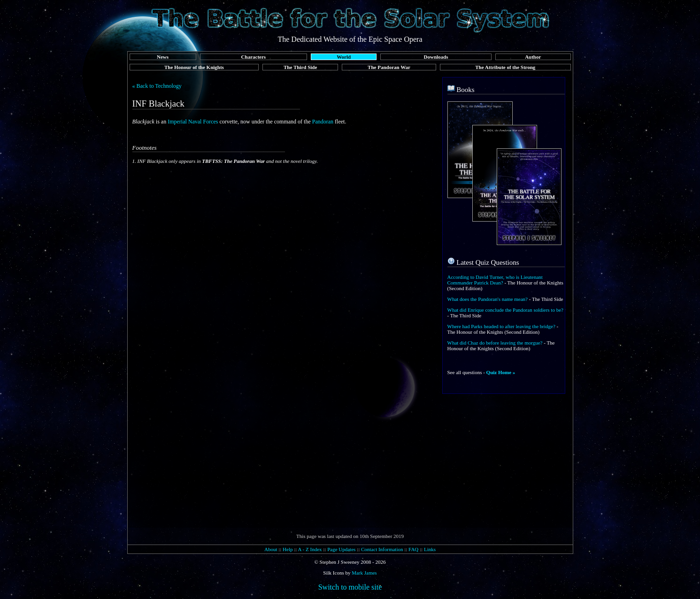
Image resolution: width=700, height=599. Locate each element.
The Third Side (300, 67)
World (344, 57)
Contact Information (382, 549)
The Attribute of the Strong (505, 67)
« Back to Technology (157, 86)
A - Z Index (310, 549)
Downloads (436, 57)
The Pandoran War (389, 67)
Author (533, 57)
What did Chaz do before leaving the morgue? (495, 343)
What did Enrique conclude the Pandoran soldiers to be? (505, 310)
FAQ (413, 549)
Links (430, 549)
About (271, 549)
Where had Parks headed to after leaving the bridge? (501, 326)
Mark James (364, 573)
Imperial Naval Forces (193, 122)
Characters (254, 57)
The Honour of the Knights (194, 67)
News (163, 57)
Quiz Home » (501, 372)
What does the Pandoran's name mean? (488, 299)
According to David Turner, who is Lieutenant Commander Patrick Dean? (495, 280)
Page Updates (341, 549)
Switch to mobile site (350, 587)
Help (288, 549)
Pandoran (323, 122)
